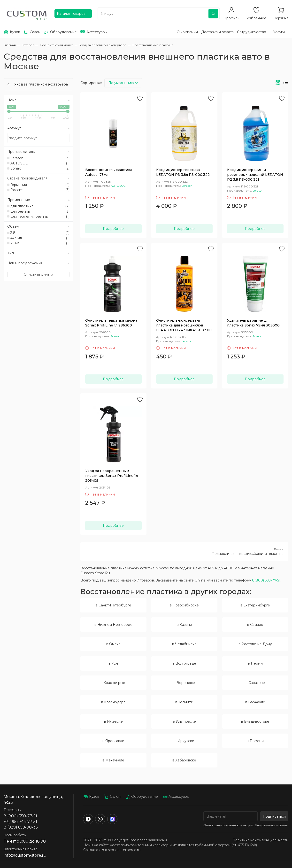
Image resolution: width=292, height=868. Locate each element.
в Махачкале (113, 760)
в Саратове (255, 683)
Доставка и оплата (217, 32)
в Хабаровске (184, 760)
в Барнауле (255, 702)
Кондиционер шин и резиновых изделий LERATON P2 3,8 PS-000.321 (255, 175)
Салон (112, 797)
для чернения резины (40, 217)
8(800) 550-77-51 (266, 580)
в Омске (113, 644)
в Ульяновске (184, 721)
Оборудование (142, 797)
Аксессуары (176, 797)
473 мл (40, 238)
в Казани (184, 625)
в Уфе (113, 663)
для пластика (40, 206)
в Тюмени (255, 741)
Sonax (40, 168)
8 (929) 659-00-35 (21, 827)
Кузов (91, 797)
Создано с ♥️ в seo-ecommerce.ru (112, 850)
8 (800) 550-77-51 (20, 816)
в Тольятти (184, 702)
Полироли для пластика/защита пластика (184, 551)
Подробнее (113, 229)
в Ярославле (113, 741)
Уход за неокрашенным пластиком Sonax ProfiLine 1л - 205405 (113, 476)
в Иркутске (184, 741)
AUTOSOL (40, 163)
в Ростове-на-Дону (255, 644)
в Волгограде (184, 663)
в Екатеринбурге (255, 605)
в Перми (255, 663)
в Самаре (255, 625)
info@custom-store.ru (25, 855)
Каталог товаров (71, 14)
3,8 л (40, 233)
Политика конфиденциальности (260, 840)
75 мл (40, 243)
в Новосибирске (184, 605)
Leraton (40, 158)
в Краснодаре (113, 702)
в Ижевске (113, 721)
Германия (40, 185)
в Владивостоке (255, 721)
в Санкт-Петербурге (113, 605)
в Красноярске (113, 683)
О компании (187, 32)
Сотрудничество (252, 32)
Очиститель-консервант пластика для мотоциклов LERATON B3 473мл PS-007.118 (184, 325)
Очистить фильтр (38, 274)
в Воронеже (184, 683)
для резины (40, 211)
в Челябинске (184, 644)
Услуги (279, 32)
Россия (40, 190)
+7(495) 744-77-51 (20, 822)
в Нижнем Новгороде (113, 625)
